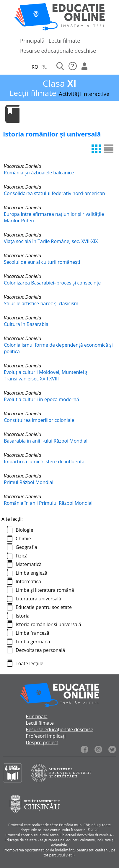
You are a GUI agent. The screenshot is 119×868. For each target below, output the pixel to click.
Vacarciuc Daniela (22, 166)
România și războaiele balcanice (39, 173)
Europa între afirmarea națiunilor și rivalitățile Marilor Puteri (54, 217)
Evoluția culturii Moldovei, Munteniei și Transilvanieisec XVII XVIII (46, 375)
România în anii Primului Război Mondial (48, 503)
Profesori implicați (46, 736)
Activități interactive (84, 94)
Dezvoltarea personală (40, 650)
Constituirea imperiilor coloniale (39, 420)
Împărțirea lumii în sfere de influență (44, 462)
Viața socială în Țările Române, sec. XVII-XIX (51, 241)
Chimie (23, 539)
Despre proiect (42, 742)
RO (35, 67)
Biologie (24, 530)
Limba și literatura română (45, 590)
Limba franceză (32, 633)
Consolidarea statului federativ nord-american (54, 193)
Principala (36, 716)
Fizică (22, 556)
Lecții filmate (65, 41)
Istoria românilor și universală (48, 624)
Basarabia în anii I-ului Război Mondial (46, 441)
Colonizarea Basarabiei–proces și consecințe (52, 283)
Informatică (28, 581)
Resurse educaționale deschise (58, 51)
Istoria (23, 616)
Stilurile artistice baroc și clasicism (41, 303)
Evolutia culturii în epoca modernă (41, 399)
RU (44, 67)
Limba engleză (31, 573)
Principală (32, 41)
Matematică (29, 564)
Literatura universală (38, 599)
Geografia (26, 547)
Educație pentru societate (44, 607)
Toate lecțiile (30, 663)
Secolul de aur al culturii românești (42, 262)
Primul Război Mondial (28, 482)
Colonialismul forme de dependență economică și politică (58, 348)
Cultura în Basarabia (26, 324)
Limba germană (33, 642)
